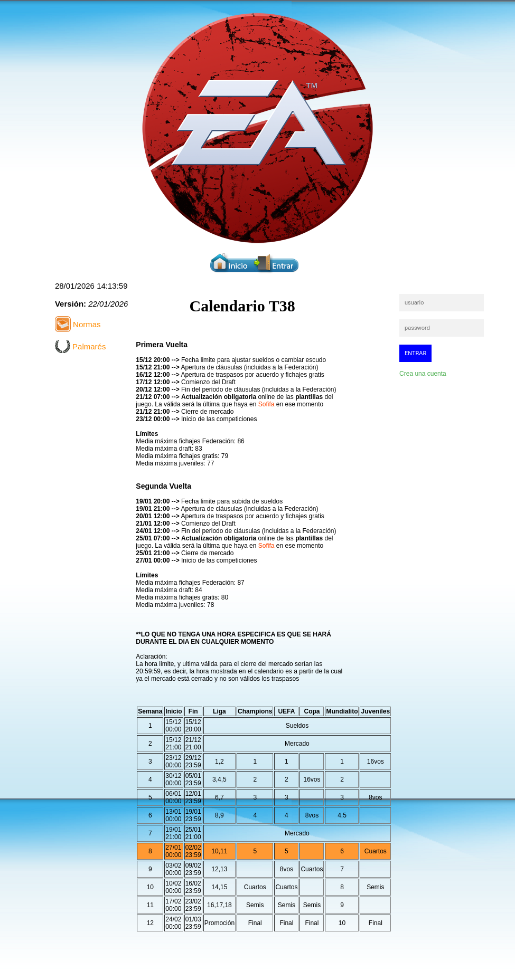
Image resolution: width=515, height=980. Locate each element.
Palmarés (88, 346)
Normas (86, 324)
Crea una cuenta (423, 374)
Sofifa (266, 404)
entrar (415, 353)
